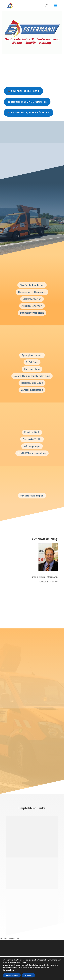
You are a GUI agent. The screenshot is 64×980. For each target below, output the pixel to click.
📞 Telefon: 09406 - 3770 (23, 91)
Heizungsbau (32, 369)
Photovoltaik (32, 432)
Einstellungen (15, 965)
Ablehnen (28, 975)
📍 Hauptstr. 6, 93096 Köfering (29, 113)
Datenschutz (8, 970)
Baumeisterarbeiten (32, 313)
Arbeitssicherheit (32, 306)
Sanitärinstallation (32, 390)
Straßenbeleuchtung (32, 285)
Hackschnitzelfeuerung (32, 292)
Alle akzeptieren (12, 975)
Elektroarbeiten (32, 299)
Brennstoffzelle (32, 439)
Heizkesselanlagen (32, 383)
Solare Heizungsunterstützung (32, 376)
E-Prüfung (32, 362)
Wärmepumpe (32, 446)
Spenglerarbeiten (32, 355)
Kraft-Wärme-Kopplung (32, 453)
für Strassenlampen (32, 496)
